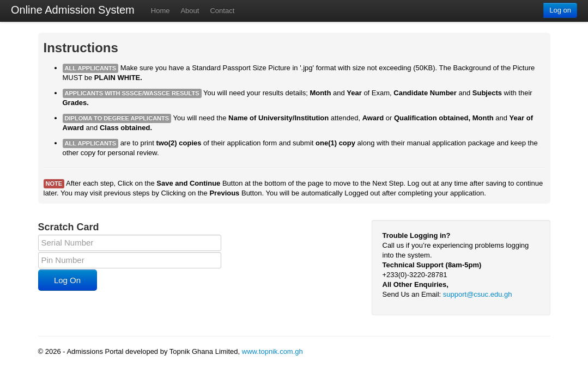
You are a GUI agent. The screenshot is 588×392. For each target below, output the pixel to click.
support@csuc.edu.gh (478, 294)
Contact (222, 11)
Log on (560, 10)
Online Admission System (73, 10)
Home (160, 11)
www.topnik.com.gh (272, 351)
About (190, 11)
